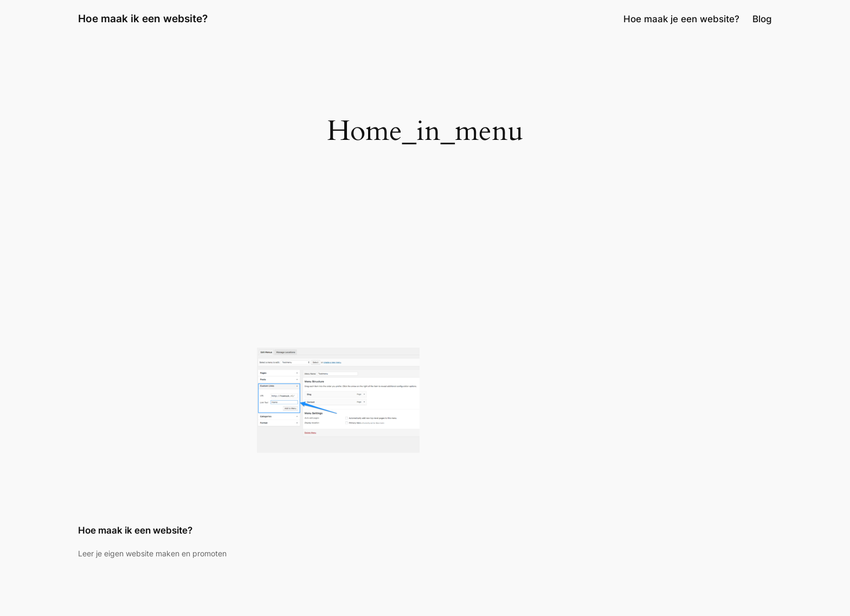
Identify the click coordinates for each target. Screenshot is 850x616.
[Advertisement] (425, 261)
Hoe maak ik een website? (143, 18)
